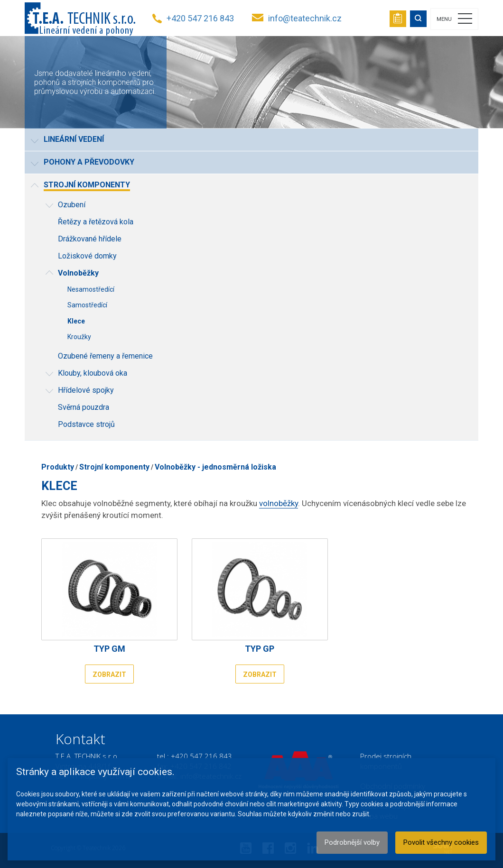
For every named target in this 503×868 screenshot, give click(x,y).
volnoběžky (279, 503)
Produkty (58, 467)
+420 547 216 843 (200, 18)
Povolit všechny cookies (441, 842)
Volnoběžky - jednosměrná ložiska (215, 467)
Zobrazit (109, 674)
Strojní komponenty (114, 467)
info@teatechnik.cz (305, 18)
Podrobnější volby (352, 842)
